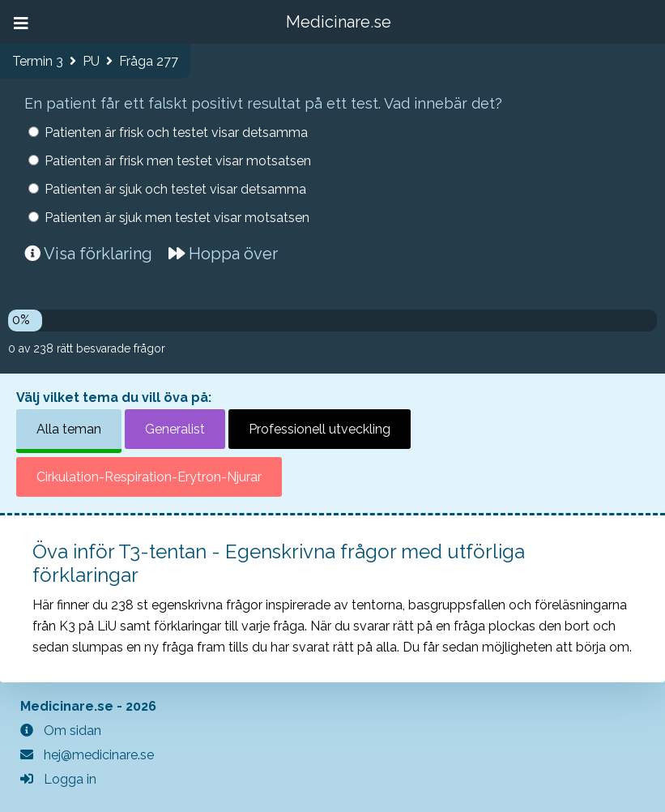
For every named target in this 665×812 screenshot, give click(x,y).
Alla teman (69, 429)
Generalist (175, 429)
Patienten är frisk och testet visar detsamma (176, 132)
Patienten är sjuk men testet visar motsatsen (177, 218)
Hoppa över (223, 254)
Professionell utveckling (320, 429)
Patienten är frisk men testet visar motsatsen (178, 161)
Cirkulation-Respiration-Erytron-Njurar (149, 477)
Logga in (58, 779)
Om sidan (61, 731)
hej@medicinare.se (87, 755)
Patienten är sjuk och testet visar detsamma (175, 189)
